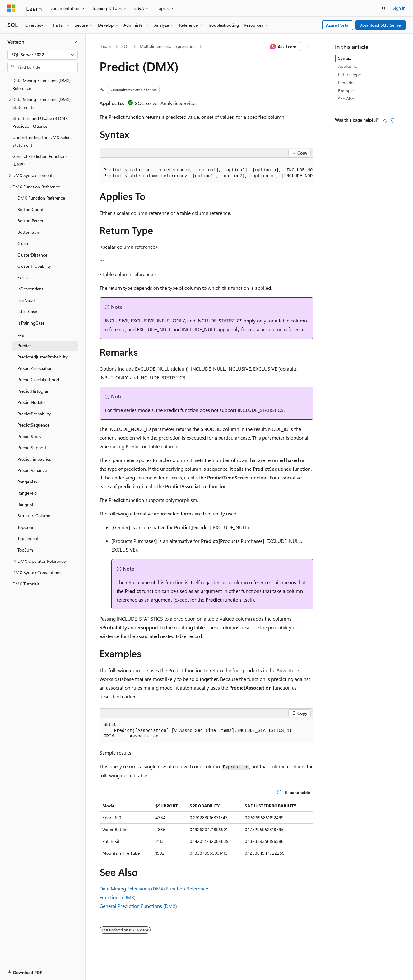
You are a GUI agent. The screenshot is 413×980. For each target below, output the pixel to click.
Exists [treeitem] (23, 277)
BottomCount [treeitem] (30, 209)
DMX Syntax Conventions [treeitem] (37, 573)
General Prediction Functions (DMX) (138, 906)
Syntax (345, 58)
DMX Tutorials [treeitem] (26, 584)
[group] (206, 170)
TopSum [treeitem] (25, 550)
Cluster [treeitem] (24, 243)
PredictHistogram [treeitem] (34, 391)
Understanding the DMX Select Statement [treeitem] (42, 141)
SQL (125, 46)
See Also (346, 99)
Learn (106, 46)
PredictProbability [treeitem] (34, 414)
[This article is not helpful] (392, 120)
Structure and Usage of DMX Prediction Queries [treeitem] (40, 122)
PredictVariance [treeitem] (32, 470)
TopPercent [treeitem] (28, 538)
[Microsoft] (12, 8)
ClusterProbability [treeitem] (34, 266)
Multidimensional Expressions (167, 46)
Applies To (348, 66)
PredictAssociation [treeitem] (35, 368)
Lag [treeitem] (21, 334)
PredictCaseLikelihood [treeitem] (38, 379)
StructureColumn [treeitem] (34, 516)
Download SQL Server (381, 25)
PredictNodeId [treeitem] (31, 402)
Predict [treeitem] (24, 346)
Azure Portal (338, 25)
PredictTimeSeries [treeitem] (34, 459)
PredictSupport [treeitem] (32, 448)
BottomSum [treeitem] (29, 232)
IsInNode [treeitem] (26, 300)
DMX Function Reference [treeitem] (41, 198)
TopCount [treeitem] (27, 527)
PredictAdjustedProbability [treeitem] (43, 357)
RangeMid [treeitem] (27, 493)
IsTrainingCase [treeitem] (31, 323)
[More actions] (308, 47)
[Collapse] (76, 42)
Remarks (346, 83)
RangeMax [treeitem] (27, 482)
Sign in (399, 8)
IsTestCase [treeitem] (27, 311)
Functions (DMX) (118, 897)
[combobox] (43, 55)
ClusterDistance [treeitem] (32, 255)
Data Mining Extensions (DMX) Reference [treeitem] (42, 84)
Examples (347, 91)
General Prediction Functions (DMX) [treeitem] (40, 160)
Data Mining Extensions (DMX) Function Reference (154, 888)
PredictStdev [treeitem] (30, 436)
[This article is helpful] (385, 120)
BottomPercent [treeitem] (32, 221)
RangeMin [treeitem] (27, 504)
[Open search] (384, 8)
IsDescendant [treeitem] (30, 289)
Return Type (349, 74)
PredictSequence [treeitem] (33, 425)
